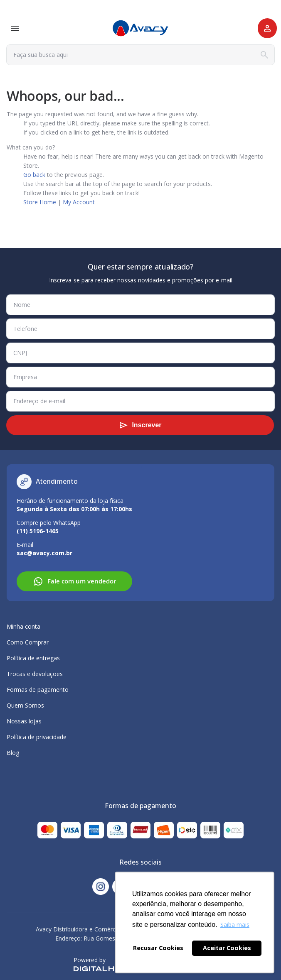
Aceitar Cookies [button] (227, 948)
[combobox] (140, 55)
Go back (34, 175)
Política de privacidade (37, 737)
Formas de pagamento (38, 690)
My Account (79, 202)
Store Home (40, 202)
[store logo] (140, 28)
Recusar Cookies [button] (158, 948)
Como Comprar (28, 642)
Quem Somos (25, 705)
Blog (13, 753)
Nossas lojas (24, 721)
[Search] (264, 55)
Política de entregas (33, 658)
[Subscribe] (140, 425)
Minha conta (23, 626)
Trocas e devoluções (35, 674)
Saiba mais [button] (235, 925)
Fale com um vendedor (75, 581)
